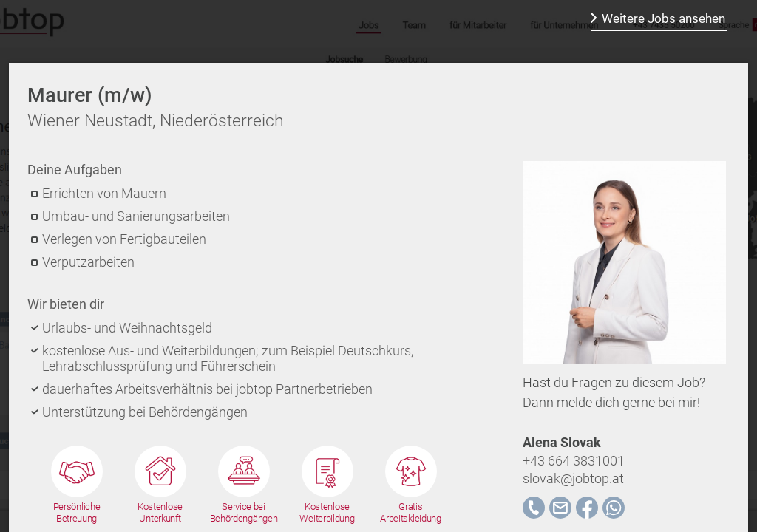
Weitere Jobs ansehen (663, 18)
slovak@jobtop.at (573, 478)
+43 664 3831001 (574, 461)
